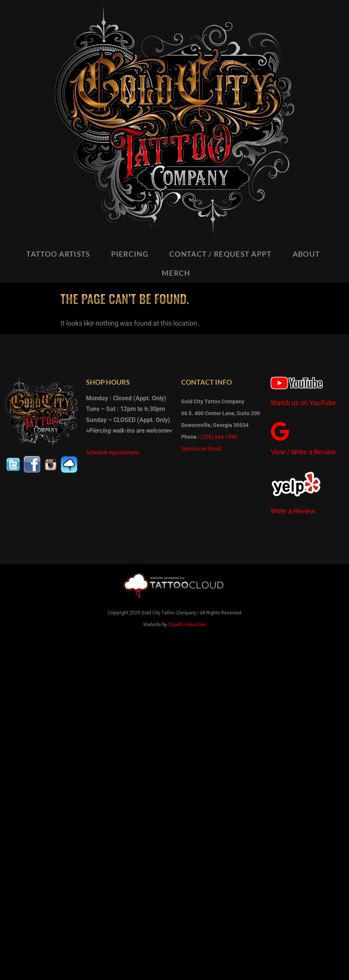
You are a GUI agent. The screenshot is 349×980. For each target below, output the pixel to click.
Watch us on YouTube (303, 403)
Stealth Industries (187, 624)
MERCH (176, 273)
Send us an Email (201, 449)
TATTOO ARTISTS (58, 254)
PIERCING (130, 254)
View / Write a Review (303, 452)
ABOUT (306, 254)
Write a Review (293, 511)
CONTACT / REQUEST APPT (221, 254)
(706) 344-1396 (219, 437)
